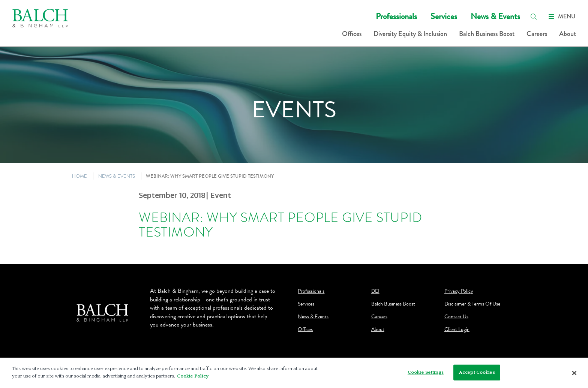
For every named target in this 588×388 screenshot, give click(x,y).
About (568, 34)
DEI (375, 291)
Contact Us (456, 317)
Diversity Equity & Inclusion (410, 34)
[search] (534, 16)
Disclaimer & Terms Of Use (472, 304)
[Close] (574, 375)
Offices (352, 34)
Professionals (396, 16)
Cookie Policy (193, 378)
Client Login (457, 330)
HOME (79, 176)
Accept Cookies (477, 375)
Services (444, 16)
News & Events (495, 16)
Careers (537, 34)
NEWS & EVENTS (117, 176)
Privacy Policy (459, 291)
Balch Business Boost (487, 34)
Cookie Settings (426, 375)
